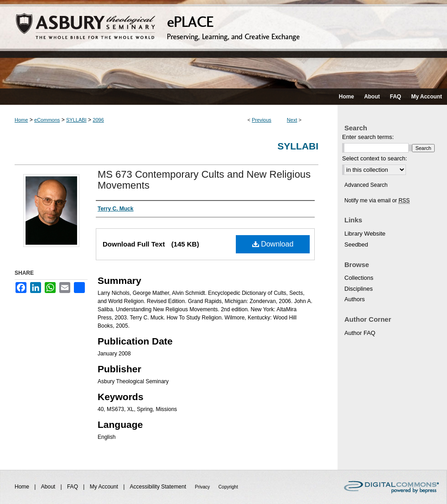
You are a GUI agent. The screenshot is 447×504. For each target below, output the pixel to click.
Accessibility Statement (159, 487)
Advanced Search (366, 185)
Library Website (365, 234)
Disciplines (359, 289)
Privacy (203, 487)
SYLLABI (76, 120)
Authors (355, 299)
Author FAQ (360, 333)
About (49, 487)
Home (21, 120)
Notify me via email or (377, 201)
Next (292, 120)
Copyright (228, 487)
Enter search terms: (368, 137)
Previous (262, 120)
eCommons (47, 120)
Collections (359, 278)
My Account (105, 487)
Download (273, 244)
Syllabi (298, 146)
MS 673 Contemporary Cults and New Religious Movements (204, 180)
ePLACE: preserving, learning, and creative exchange (223, 44)
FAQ (73, 487)
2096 (98, 120)
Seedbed (356, 244)
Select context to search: (374, 158)
